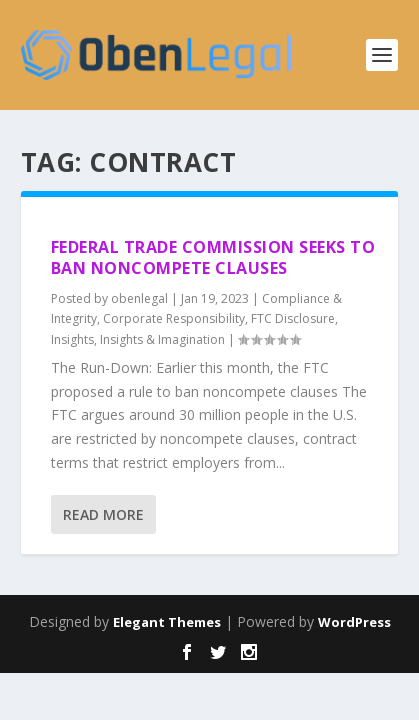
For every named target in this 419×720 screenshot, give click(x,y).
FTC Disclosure (293, 318)
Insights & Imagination (162, 339)
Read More (103, 514)
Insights (72, 339)
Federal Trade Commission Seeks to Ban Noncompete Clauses (213, 257)
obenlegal (139, 298)
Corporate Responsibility (174, 318)
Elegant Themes (167, 622)
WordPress (354, 622)
